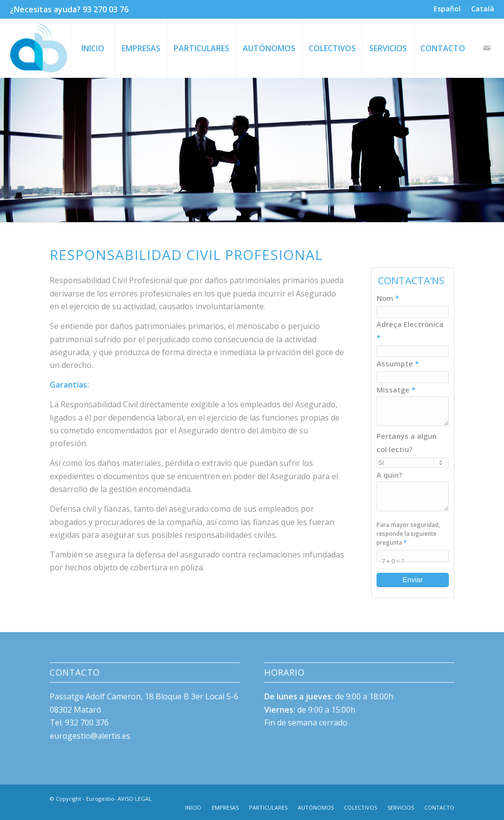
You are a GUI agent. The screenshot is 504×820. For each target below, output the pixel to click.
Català (483, 9)
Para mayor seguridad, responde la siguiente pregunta (408, 533)
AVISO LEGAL (135, 799)
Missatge (396, 390)
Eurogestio (100, 799)
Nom (388, 298)
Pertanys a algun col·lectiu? (407, 442)
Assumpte (398, 363)
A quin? (389, 475)
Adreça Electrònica (410, 330)
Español (447, 9)
